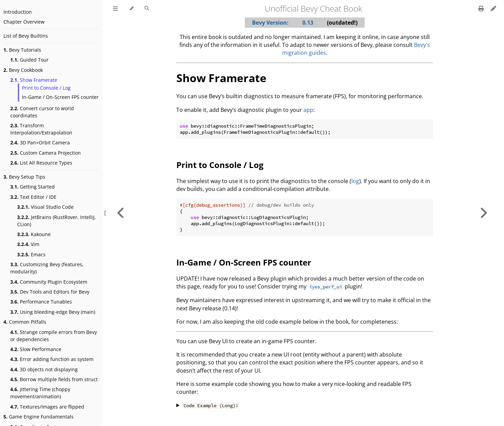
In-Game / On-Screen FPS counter (60, 97)
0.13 (308, 23)
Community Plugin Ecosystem (49, 282)
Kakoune (34, 234)
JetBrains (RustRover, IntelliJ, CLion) (56, 221)
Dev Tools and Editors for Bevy (50, 292)
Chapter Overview (24, 22)
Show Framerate (34, 80)
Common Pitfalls (25, 322)
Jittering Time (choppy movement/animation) (40, 393)
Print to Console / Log (46, 88)
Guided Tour (29, 60)
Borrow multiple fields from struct (54, 379)
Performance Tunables (41, 302)
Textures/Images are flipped (47, 407)
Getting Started (33, 187)
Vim (28, 244)
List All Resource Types (41, 163)
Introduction (18, 12)
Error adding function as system (52, 359)
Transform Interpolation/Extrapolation (41, 129)
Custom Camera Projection (46, 153)
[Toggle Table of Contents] (115, 9)
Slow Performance (36, 349)
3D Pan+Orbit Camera (40, 143)
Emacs (31, 254)
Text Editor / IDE (33, 197)
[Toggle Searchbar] (147, 9)
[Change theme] (131, 9)
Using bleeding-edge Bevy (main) (53, 312)
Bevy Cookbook (23, 70)
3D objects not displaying (44, 369)
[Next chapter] (483, 213)
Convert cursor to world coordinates (42, 112)
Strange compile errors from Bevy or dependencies (54, 336)
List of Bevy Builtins (26, 36)
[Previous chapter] (121, 213)
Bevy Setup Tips (24, 177)
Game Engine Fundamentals (39, 417)
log (355, 181)
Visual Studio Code (45, 207)
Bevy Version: (270, 23)
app (308, 110)
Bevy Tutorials (22, 50)
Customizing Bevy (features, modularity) (47, 268)
